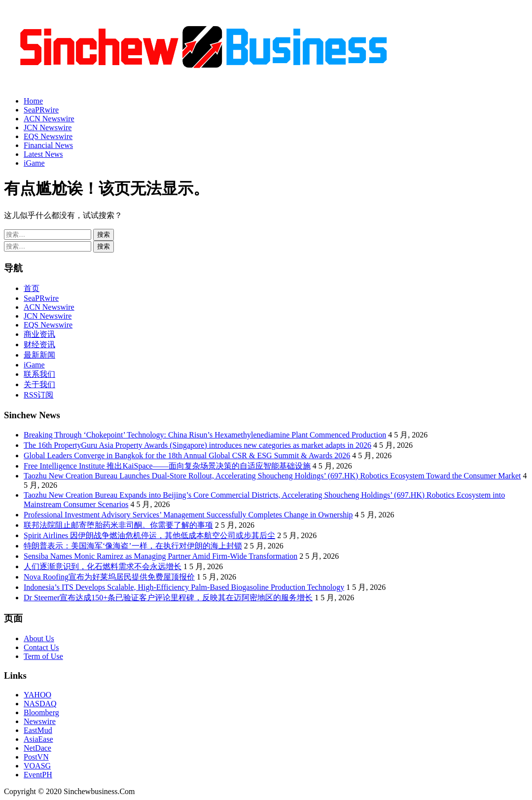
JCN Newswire (48, 127)
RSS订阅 (38, 395)
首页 (32, 288)
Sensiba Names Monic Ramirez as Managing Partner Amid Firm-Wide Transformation (160, 556)
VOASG (37, 766)
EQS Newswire (48, 136)
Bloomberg (41, 712)
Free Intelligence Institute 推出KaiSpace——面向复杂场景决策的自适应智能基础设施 (167, 466)
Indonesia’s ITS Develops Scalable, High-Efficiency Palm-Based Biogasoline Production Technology (184, 587)
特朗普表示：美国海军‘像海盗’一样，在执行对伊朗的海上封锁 (133, 546)
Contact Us (41, 647)
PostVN (36, 757)
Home (33, 101)
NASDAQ (40, 704)
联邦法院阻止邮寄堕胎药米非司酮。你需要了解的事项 (118, 525)
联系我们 (39, 374)
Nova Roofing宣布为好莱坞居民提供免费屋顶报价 (109, 577)
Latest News (43, 154)
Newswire (40, 721)
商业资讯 (39, 334)
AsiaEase (38, 739)
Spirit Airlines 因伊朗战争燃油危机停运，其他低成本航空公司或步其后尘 (149, 535)
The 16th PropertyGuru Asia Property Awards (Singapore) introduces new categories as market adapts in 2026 (197, 445)
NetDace (37, 748)
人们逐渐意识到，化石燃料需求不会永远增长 (103, 566)
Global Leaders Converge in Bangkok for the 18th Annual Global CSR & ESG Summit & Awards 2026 (187, 455)
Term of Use (43, 656)
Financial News (48, 145)
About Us (39, 638)
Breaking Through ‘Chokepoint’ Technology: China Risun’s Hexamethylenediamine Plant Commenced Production (205, 435)
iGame (34, 163)
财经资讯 (39, 345)
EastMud (38, 730)
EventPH (38, 775)
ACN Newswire (49, 119)
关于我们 (39, 384)
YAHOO (37, 695)
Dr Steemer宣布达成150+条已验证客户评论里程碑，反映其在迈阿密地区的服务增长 (168, 598)
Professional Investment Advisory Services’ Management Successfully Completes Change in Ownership (188, 515)
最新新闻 (39, 355)
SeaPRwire (41, 110)
